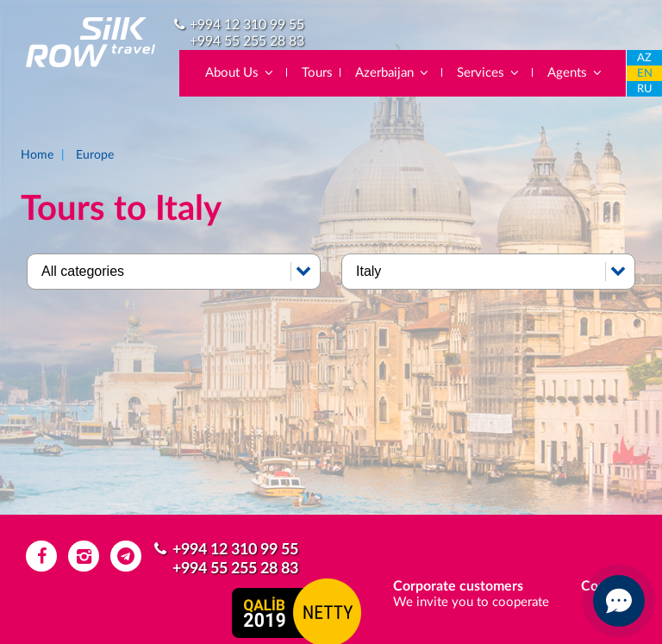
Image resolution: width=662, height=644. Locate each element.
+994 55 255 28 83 (247, 41)
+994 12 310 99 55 (247, 25)
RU (645, 89)
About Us (240, 73)
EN (645, 74)
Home (37, 155)
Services (489, 73)
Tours (317, 73)
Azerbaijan (393, 73)
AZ (644, 58)
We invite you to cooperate (471, 602)
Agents (575, 73)
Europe (95, 155)
